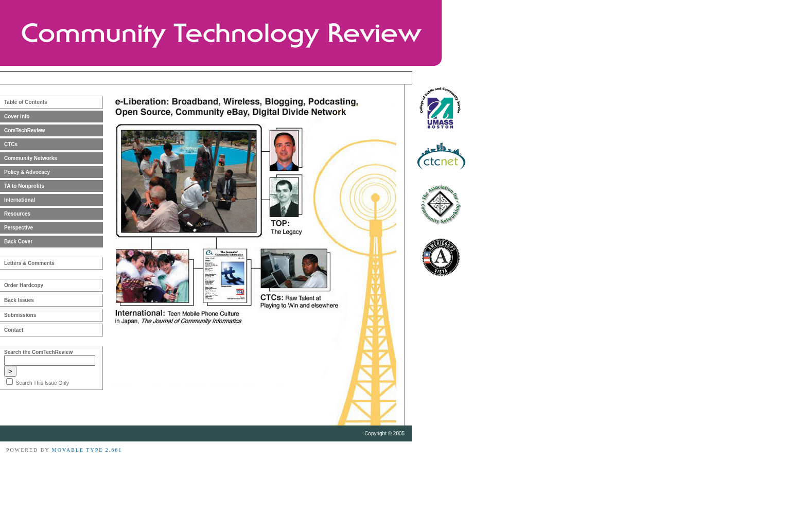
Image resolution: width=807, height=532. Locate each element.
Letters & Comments (29, 263)
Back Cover (18, 242)
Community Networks (31, 158)
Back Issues (19, 300)
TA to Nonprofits (24, 186)
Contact (14, 330)
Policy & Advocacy (27, 172)
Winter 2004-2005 (371, 78)
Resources (17, 214)
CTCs (11, 144)
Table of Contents (26, 102)
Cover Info (17, 117)
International (20, 200)
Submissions (20, 315)
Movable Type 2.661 (87, 450)
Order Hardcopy (24, 285)
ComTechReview (24, 130)
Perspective (19, 228)
